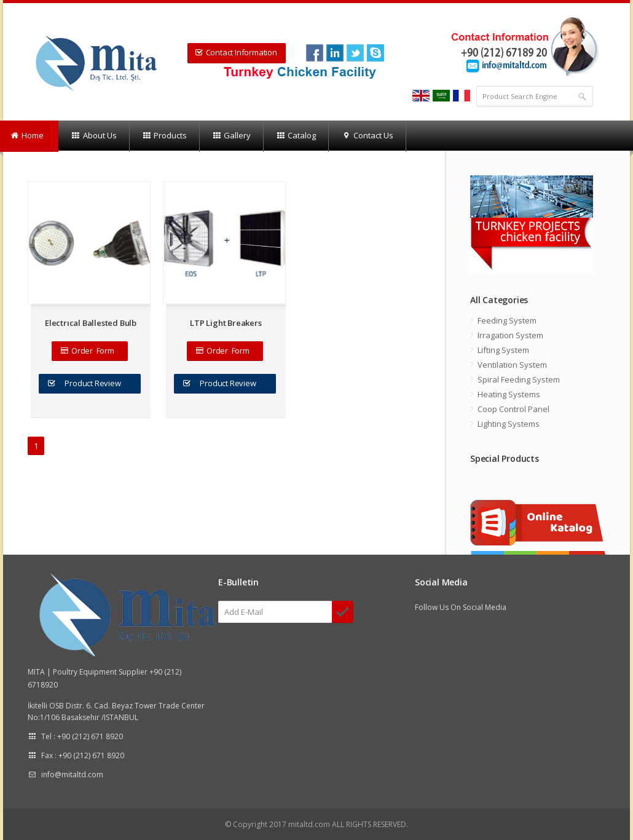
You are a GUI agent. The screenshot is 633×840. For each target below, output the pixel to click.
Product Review (90, 383)
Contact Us (367, 136)
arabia (441, 96)
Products (164, 136)
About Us (93, 136)
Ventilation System (512, 365)
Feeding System (507, 320)
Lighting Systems (509, 424)
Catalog (296, 136)
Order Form (89, 351)
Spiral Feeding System (519, 379)
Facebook (315, 53)
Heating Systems (509, 394)
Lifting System (503, 350)
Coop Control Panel (513, 409)
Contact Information (236, 52)
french (462, 96)
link (335, 53)
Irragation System (510, 335)
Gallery (231, 136)
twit (355, 53)
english (421, 96)
